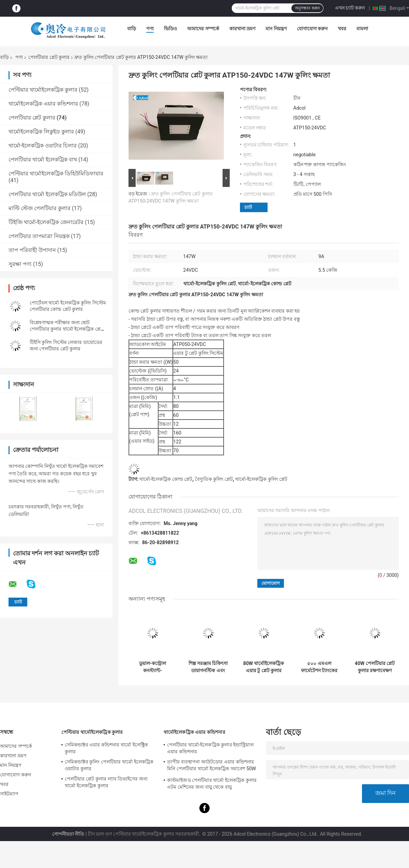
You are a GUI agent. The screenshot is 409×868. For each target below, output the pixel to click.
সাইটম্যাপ (9, 794)
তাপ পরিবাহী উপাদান (32, 250)
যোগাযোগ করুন (312, 29)
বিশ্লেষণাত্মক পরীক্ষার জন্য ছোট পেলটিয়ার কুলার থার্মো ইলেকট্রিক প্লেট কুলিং (66, 329)
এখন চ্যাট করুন (350, 8)
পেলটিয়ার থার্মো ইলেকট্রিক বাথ (43, 160)
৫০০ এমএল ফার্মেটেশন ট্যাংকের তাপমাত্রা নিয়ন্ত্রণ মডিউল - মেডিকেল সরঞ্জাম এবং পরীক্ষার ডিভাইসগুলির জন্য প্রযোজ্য (319, 667)
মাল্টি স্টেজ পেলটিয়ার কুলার (40, 208)
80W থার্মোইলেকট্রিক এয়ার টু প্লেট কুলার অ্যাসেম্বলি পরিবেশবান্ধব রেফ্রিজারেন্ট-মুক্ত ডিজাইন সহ (264, 667)
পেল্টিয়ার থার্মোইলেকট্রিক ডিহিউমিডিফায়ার (56, 173)
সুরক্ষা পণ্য (20, 264)
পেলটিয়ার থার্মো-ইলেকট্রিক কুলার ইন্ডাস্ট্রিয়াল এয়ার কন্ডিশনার (210, 748)
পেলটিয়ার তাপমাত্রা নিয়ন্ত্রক (39, 236)
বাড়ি (132, 29)
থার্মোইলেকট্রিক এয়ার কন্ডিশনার (43, 104)
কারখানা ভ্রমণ (242, 29)
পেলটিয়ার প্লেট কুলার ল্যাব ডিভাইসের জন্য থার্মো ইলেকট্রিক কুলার (106, 782)
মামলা (362, 29)
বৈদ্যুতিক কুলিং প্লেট (214, 479)
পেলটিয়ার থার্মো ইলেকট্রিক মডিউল (47, 194)
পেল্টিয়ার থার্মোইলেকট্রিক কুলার (43, 90)
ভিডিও (170, 29)
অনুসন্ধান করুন (307, 8)
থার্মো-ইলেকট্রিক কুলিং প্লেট (261, 479)
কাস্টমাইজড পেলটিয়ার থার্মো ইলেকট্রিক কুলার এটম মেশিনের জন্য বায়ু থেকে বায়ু (212, 784)
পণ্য (150, 29)
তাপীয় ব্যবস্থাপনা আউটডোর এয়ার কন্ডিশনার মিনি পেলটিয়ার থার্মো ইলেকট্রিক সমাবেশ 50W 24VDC (211, 766)
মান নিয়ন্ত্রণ (276, 29)
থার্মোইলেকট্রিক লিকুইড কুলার (41, 132)
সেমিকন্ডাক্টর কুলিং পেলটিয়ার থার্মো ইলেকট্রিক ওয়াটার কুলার (109, 765)
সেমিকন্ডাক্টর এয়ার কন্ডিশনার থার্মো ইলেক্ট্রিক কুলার (106, 748)
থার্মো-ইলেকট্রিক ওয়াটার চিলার (43, 146)
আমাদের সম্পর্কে (203, 29)
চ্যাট (248, 207)
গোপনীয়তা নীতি (68, 834)
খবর (342, 29)
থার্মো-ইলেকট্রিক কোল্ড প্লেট (166, 479)
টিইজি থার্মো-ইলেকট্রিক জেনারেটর (46, 222)
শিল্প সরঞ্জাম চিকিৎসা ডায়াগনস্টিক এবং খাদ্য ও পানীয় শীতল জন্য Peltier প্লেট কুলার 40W (208, 667)
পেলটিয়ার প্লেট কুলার (49, 57)
